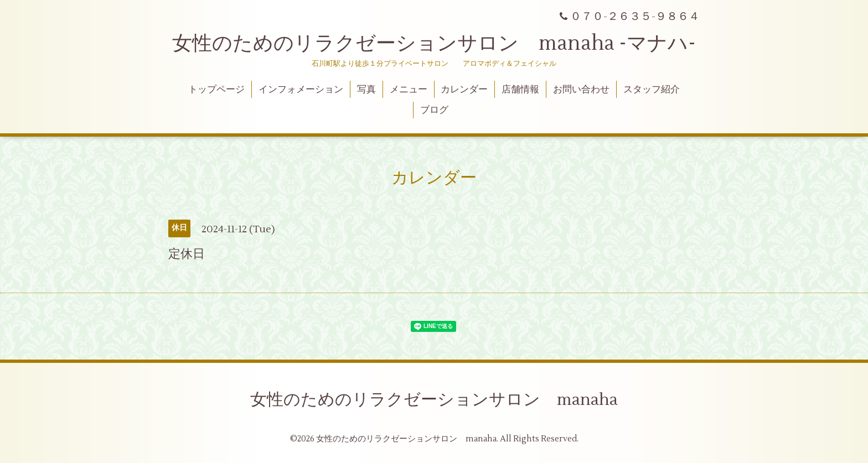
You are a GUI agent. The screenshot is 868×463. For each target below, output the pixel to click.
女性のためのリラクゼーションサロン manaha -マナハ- (434, 44)
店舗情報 (520, 90)
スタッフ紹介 (652, 90)
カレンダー (464, 90)
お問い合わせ (581, 90)
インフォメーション (301, 90)
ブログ (434, 110)
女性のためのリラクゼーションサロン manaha (434, 400)
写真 (366, 90)
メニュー (409, 90)
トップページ (216, 90)
